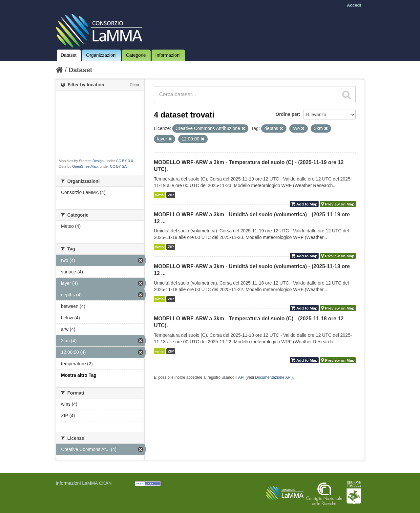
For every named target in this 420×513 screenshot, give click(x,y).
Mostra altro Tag (79, 375)
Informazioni (168, 55)
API (241, 377)
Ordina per (287, 114)
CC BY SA (118, 166)
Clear (135, 85)
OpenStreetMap (85, 166)
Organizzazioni (101, 55)
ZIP (171, 195)
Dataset (69, 55)
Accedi (354, 5)
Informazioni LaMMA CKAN (84, 483)
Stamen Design (91, 161)
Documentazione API (273, 377)
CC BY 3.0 (124, 161)
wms (159, 195)
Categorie (136, 55)
